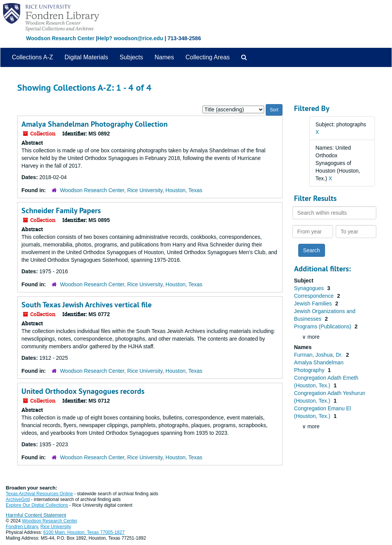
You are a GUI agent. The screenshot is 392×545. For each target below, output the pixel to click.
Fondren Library (22, 527)
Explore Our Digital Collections (37, 505)
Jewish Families (314, 304)
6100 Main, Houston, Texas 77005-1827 (84, 532)
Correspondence (314, 296)
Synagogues (310, 288)
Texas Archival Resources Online (39, 494)
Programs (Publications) (323, 326)
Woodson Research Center (60, 38)
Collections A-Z (33, 57)
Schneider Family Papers (61, 210)
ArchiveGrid (18, 499)
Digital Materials (87, 57)
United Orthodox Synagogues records (83, 391)
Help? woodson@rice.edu (130, 38)
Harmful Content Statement (36, 515)
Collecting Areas (207, 57)
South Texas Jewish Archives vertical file (87, 305)
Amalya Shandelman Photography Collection (95, 124)
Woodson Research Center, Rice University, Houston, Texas (131, 190)
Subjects (131, 57)
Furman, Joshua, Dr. (319, 355)
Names (164, 57)
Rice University (56, 527)
